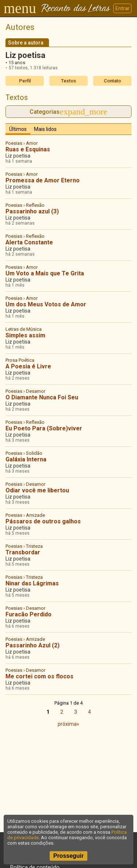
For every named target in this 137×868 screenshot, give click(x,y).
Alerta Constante (29, 242)
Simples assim (25, 335)
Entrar (123, 8)
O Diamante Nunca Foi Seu (42, 397)
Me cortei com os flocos (39, 676)
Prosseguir (69, 856)
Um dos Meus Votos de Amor (46, 304)
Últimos (18, 129)
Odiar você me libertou (37, 490)
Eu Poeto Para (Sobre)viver (44, 428)
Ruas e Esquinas (28, 149)
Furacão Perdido (28, 614)
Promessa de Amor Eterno (43, 180)
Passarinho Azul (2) (33, 645)
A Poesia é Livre (28, 366)
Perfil (25, 81)
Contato (112, 81)
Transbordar (23, 552)
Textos (68, 81)
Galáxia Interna (26, 459)
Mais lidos (45, 129)
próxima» (68, 724)
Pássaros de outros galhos (43, 521)
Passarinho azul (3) (32, 211)
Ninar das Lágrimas (32, 583)
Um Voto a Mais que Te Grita (45, 273)
